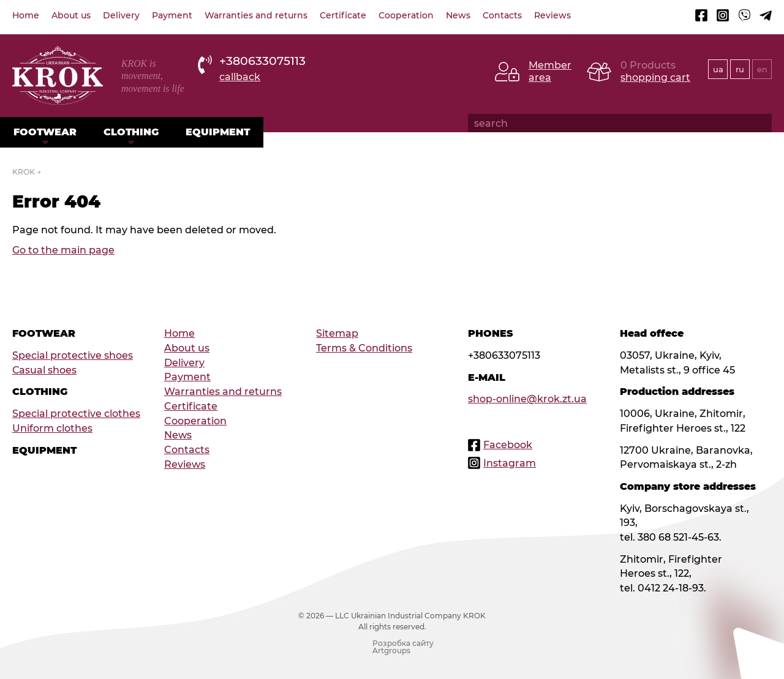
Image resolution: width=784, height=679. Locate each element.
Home (26, 15)
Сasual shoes (44, 370)
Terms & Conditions (364, 348)
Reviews (552, 15)
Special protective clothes (76, 414)
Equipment (218, 132)
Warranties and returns (256, 15)
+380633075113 (262, 61)
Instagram (510, 463)
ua (718, 69)
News (458, 15)
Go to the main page (63, 250)
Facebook (508, 445)
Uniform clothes (52, 428)
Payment (172, 15)
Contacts (502, 15)
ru (740, 69)
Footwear (45, 132)
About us (71, 15)
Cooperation (406, 15)
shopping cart (655, 77)
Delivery (121, 15)
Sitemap (337, 333)
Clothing (131, 132)
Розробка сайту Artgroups (403, 647)
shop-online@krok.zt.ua (527, 399)
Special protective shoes (73, 355)
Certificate (343, 15)
